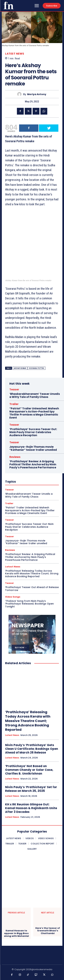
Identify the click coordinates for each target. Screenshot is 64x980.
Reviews (15, 457)
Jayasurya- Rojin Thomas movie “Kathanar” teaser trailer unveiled (33, 448)
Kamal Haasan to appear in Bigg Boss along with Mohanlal (16, 933)
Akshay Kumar (20, 368)
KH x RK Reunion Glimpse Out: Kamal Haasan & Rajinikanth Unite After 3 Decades (31, 808)
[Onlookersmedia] (9, 5)
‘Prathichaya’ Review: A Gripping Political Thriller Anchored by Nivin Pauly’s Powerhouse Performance (33, 464)
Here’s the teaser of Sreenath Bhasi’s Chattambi (48, 931)
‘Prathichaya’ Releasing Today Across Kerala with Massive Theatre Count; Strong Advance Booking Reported (32, 574)
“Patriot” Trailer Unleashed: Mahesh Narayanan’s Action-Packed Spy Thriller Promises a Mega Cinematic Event (34, 413)
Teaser (14, 389)
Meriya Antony (37, 94)
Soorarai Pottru (37, 368)
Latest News (15, 54)
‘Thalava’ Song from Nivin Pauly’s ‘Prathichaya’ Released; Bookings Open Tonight (29, 604)
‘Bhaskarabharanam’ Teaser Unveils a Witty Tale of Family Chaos (35, 395)
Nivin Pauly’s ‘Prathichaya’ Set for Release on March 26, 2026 (31, 789)
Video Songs (13, 597)
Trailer (14, 404)
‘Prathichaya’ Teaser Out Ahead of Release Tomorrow (32, 589)
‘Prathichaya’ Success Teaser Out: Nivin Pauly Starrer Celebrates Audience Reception (33, 432)
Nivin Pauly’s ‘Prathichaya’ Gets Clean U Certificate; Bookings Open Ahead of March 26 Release (32, 749)
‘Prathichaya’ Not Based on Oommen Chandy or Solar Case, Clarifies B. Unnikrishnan (29, 770)
